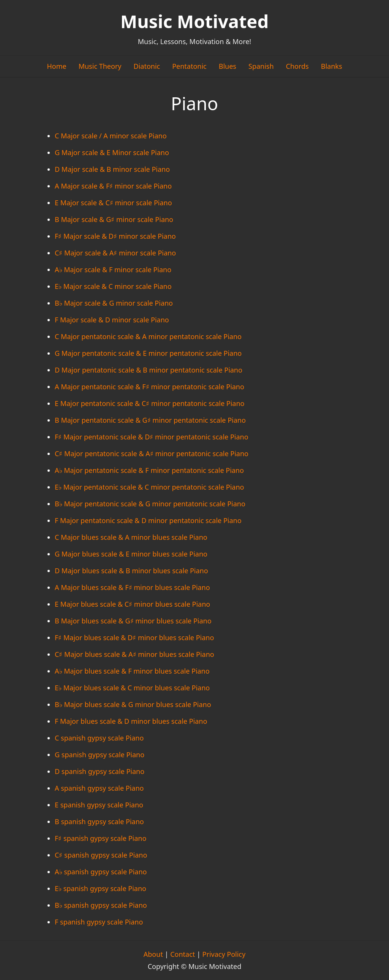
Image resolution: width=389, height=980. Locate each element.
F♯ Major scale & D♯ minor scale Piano (115, 236)
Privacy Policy (224, 954)
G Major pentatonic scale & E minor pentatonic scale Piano (148, 353)
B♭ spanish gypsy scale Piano (101, 905)
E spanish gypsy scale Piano (99, 805)
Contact (183, 954)
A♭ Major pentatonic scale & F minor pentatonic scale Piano (149, 470)
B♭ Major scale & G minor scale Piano (114, 303)
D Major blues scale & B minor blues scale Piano (131, 571)
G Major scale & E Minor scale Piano (112, 152)
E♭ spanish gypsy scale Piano (100, 888)
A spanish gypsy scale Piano (99, 788)
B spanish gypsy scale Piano (99, 821)
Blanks (332, 66)
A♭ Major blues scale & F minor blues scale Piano (132, 671)
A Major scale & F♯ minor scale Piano (113, 186)
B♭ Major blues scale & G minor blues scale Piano (133, 704)
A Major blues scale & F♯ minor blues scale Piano (132, 587)
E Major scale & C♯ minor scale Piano (113, 203)
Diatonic (147, 66)
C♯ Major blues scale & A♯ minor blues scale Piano (134, 654)
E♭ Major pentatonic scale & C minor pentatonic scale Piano (149, 487)
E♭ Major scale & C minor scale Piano (113, 286)
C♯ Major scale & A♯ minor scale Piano (115, 253)
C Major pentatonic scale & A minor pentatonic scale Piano (148, 336)
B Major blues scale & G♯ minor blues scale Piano (133, 621)
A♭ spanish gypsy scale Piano (101, 872)
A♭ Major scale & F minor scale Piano (113, 270)
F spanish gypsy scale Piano (99, 922)
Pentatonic (189, 66)
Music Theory (100, 66)
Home (56, 66)
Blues (228, 66)
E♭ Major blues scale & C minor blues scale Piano (132, 688)
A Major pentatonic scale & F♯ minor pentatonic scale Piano (149, 387)
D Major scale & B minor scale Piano (112, 169)
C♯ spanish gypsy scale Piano (101, 855)
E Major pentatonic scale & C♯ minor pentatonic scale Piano (149, 403)
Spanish (261, 66)
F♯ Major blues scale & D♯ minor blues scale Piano (134, 637)
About (153, 954)
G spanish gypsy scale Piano (100, 755)
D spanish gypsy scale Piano (100, 771)
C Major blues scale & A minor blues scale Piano (131, 537)
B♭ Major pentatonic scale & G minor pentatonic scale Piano (150, 504)
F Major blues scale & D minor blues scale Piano (131, 721)
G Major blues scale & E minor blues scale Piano (131, 554)
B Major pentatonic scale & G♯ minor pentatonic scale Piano (150, 420)
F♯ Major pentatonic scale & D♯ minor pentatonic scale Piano (152, 437)
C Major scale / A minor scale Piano (111, 136)
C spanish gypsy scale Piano (99, 738)
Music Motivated (194, 21)
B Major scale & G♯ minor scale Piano (114, 219)
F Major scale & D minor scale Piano (112, 320)
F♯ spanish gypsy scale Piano (100, 838)
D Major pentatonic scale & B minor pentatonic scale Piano (149, 370)
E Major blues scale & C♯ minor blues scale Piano (132, 604)
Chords (297, 66)
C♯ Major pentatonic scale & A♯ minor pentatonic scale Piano (152, 454)
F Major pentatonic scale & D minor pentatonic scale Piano (148, 520)
